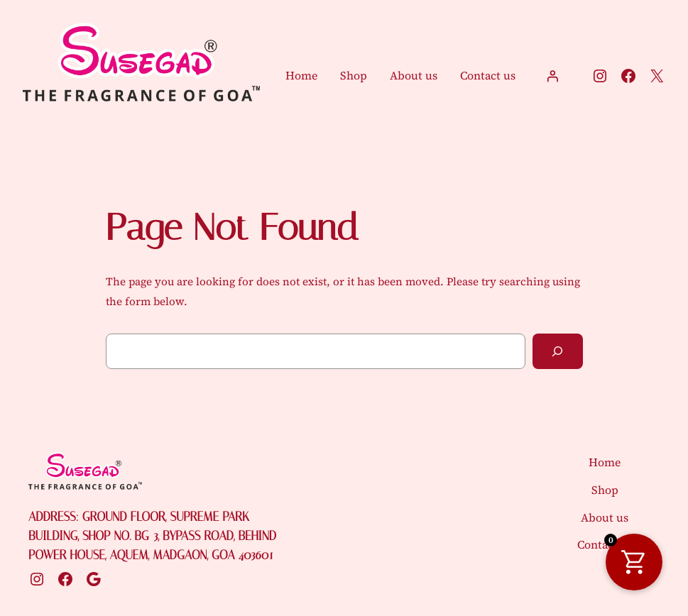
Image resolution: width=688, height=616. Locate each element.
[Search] (558, 351)
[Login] (552, 76)
